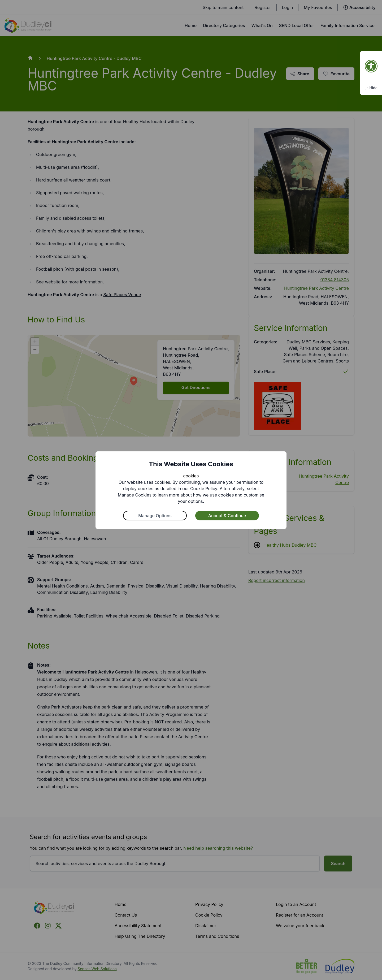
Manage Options (155, 516)
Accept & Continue (227, 516)
